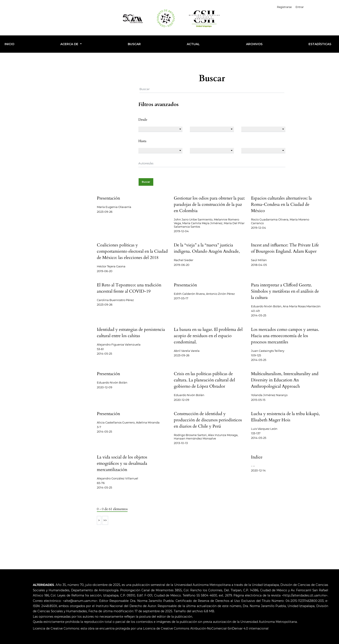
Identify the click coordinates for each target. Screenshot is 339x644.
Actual (193, 44)
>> (105, 520)
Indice (257, 457)
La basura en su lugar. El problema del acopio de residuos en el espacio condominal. (208, 336)
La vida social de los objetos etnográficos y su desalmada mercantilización (122, 463)
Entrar (300, 7)
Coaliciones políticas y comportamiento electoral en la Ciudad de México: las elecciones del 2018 (132, 251)
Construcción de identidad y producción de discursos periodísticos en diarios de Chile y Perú (208, 420)
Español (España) (321, 7)
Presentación (108, 198)
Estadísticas (320, 44)
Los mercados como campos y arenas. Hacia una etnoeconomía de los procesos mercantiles (285, 336)
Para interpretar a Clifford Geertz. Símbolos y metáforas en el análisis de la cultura (285, 291)
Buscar (134, 44)
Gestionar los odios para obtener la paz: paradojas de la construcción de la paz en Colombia (209, 204)
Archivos (254, 44)
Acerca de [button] (70, 44)
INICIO (9, 44)
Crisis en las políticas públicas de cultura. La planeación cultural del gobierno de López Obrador (204, 380)
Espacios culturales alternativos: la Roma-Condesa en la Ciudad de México (281, 204)
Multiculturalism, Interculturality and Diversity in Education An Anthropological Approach (285, 380)
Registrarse (285, 7)
